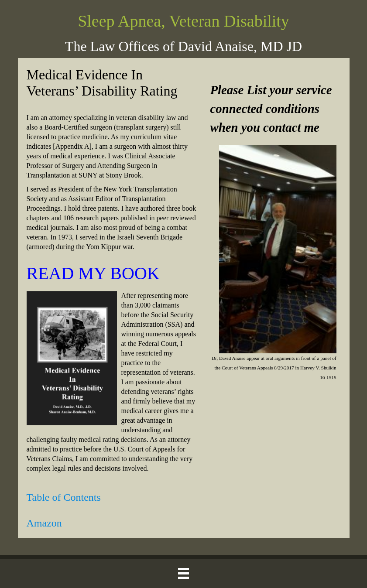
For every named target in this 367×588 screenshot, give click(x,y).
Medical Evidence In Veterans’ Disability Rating (102, 83)
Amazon (44, 523)
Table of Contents (64, 497)
